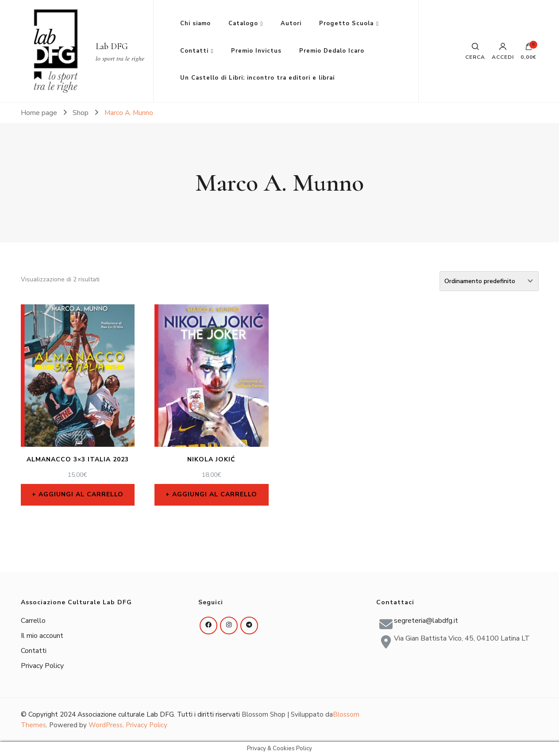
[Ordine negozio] (489, 281)
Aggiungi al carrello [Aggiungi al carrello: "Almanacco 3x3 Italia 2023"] (81, 494)
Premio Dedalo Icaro (332, 51)
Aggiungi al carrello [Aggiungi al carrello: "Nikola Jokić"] (215, 494)
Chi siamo (195, 23)
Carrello (33, 621)
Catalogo (243, 23)
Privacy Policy (42, 666)
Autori (291, 23)
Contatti (194, 51)
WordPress (106, 725)
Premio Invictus (256, 51)
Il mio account (42, 636)
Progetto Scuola (346, 23)
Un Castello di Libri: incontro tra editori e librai (257, 78)
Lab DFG (112, 46)
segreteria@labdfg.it (426, 621)
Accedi (503, 51)
